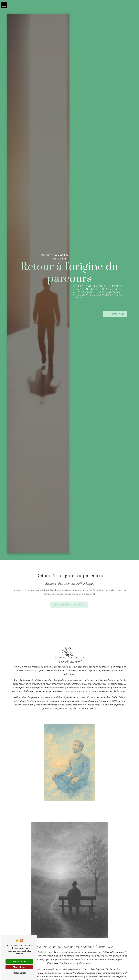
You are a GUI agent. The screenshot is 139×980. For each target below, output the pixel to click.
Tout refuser (19, 967)
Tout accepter (19, 961)
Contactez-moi (115, 314)
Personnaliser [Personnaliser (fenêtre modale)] (19, 973)
